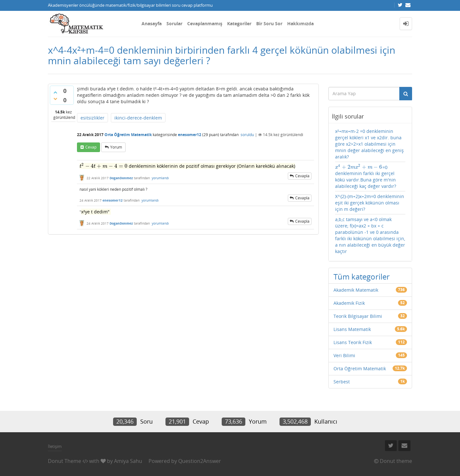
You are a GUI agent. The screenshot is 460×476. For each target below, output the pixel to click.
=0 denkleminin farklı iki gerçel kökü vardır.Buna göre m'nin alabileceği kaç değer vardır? (366, 177)
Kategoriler (239, 23)
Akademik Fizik (349, 303)
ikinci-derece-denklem (138, 118)
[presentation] (103, 166)
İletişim (55, 446)
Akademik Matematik (356, 290)
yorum (116, 147)
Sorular (174, 23)
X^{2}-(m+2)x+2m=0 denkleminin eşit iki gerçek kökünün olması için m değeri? (370, 203)
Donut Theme (65, 461)
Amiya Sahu (128, 461)
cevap (91, 147)
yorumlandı (160, 178)
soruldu (247, 135)
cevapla (302, 176)
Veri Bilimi (344, 355)
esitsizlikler (92, 118)
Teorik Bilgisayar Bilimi (358, 316)
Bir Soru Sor (269, 23)
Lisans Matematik (352, 329)
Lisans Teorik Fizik (353, 342)
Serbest (342, 382)
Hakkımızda (300, 23)
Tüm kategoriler (362, 276)
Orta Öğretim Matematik (128, 135)
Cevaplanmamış (205, 23)
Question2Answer (200, 461)
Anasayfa (152, 23)
